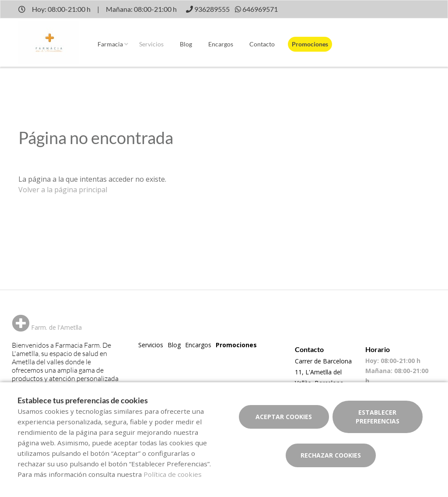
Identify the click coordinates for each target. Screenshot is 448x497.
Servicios (151, 44)
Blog (186, 44)
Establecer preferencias (378, 417)
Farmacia (110, 44)
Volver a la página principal (63, 190)
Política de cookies (173, 474)
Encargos (221, 44)
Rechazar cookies (331, 455)
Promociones (310, 44)
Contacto (262, 44)
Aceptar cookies (284, 417)
